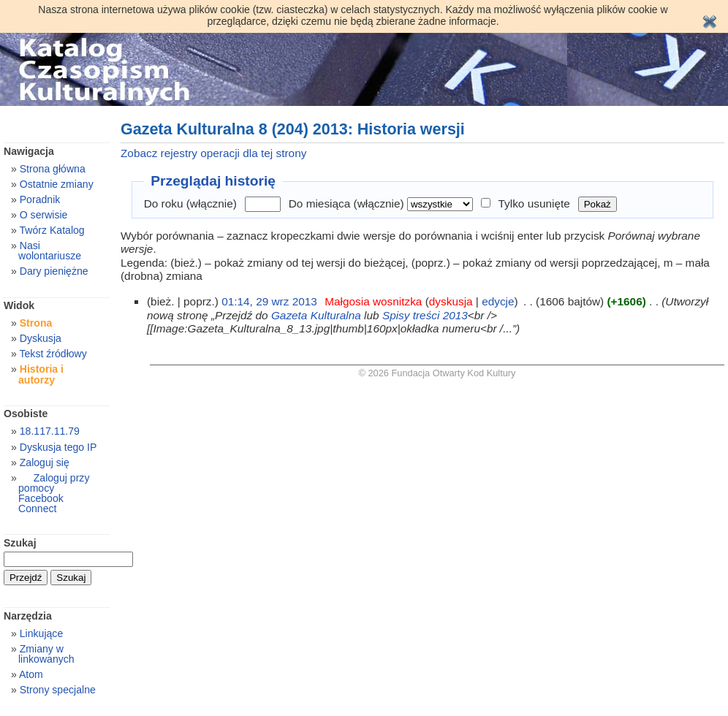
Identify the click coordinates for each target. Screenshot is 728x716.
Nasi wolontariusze (50, 251)
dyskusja (451, 301)
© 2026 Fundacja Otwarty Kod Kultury (437, 373)
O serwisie (44, 215)
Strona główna (53, 169)
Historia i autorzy (41, 374)
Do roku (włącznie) (190, 203)
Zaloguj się (45, 462)
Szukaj (20, 543)
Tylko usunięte (534, 203)
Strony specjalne (58, 690)
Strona (36, 323)
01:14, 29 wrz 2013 (269, 301)
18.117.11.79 (50, 431)
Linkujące (41, 633)
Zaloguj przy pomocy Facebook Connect (54, 493)
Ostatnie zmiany (57, 184)
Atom (31, 674)
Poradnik (40, 199)
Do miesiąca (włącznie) (346, 203)
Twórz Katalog (52, 230)
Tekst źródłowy (53, 354)
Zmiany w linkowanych (46, 654)
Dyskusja (41, 338)
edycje (498, 301)
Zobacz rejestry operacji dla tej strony (213, 153)
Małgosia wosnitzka (373, 301)
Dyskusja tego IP (58, 447)
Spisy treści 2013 (425, 315)
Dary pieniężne (54, 271)
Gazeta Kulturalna (316, 315)
